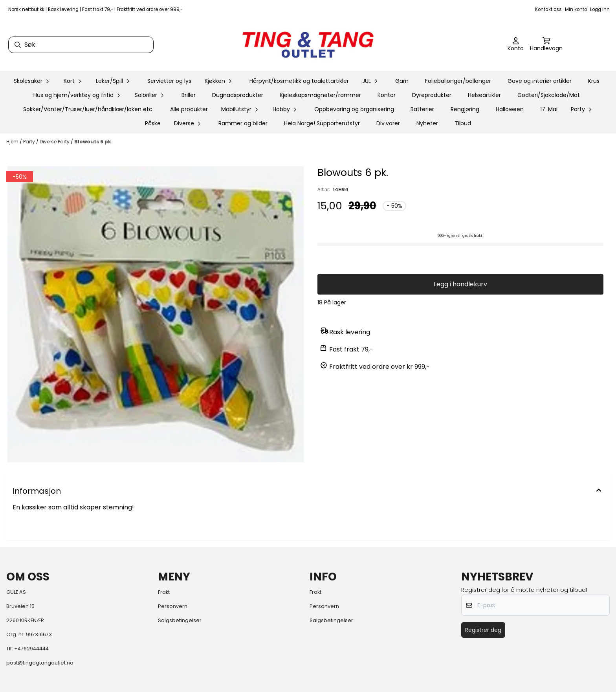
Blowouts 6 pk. (93, 142)
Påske (153, 123)
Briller (189, 95)
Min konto (576, 9)
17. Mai (549, 109)
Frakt (164, 592)
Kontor (387, 95)
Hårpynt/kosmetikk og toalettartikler (299, 81)
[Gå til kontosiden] (516, 45)
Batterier (422, 109)
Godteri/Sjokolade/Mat (549, 95)
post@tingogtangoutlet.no (40, 663)
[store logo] (308, 45)
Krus (594, 81)
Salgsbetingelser (180, 620)
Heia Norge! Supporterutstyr (322, 123)
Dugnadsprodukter (238, 95)
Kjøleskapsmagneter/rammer (320, 95)
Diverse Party (55, 142)
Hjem (13, 142)
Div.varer (388, 123)
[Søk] (81, 45)
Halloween (510, 109)
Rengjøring (465, 109)
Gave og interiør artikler (540, 81)
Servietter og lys (169, 81)
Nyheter (427, 123)
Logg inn (600, 9)
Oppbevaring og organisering (354, 109)
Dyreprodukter (432, 95)
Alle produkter (189, 109)
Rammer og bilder (243, 123)
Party (30, 142)
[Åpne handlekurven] (546, 45)
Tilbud (463, 123)
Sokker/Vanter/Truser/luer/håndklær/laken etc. (88, 109)
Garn (402, 81)
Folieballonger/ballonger (458, 81)
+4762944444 (31, 649)
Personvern (173, 606)
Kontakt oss (548, 9)
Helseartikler (484, 95)
